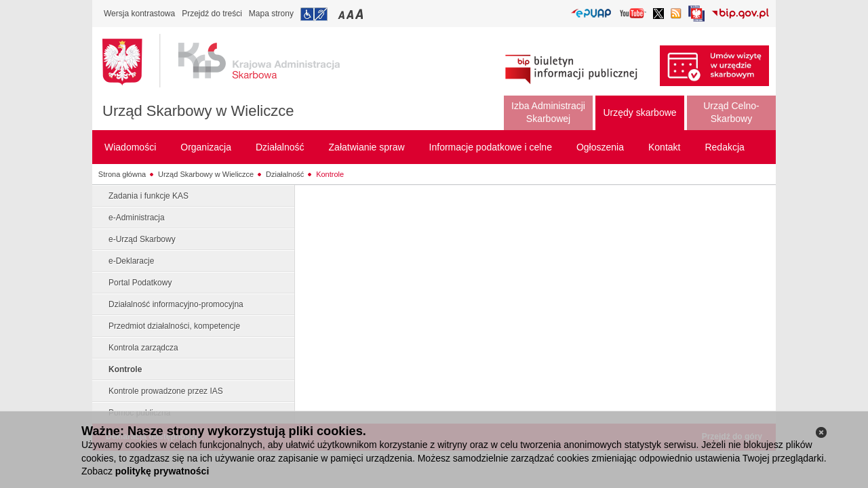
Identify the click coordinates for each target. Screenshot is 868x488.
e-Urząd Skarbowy (142, 239)
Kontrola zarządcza (143, 348)
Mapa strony (271, 14)
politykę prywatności (162, 471)
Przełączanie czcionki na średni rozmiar (351, 14)
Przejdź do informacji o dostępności (314, 14)
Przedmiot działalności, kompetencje (174, 326)
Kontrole (330, 174)
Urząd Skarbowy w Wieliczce (198, 111)
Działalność (285, 174)
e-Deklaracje (131, 261)
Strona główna (122, 174)
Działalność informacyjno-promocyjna (176, 304)
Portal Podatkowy (140, 283)
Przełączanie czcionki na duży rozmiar (360, 14)
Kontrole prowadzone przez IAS (166, 391)
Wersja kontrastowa (139, 14)
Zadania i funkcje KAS (149, 196)
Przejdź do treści (212, 14)
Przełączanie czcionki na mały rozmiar (342, 14)
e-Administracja (137, 218)
